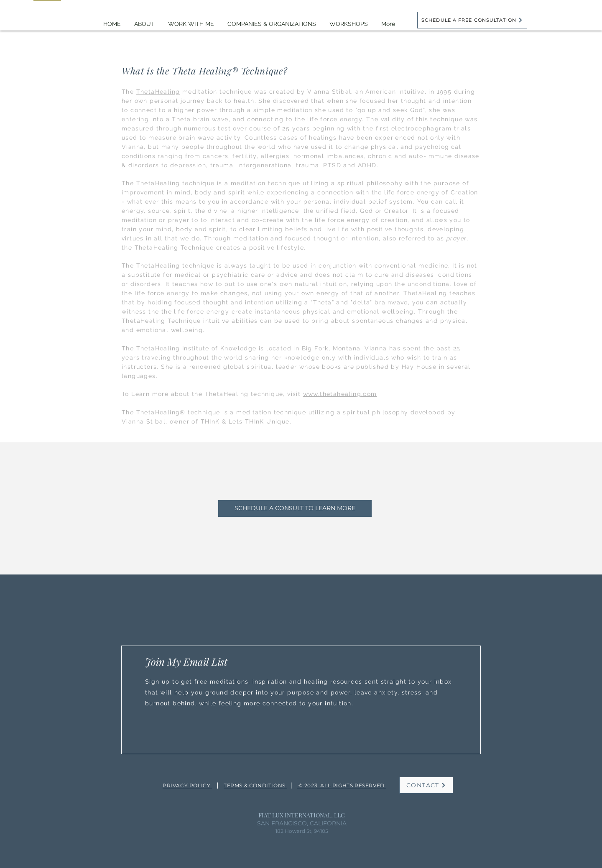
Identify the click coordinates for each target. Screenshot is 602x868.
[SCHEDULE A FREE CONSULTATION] (472, 20)
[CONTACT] (426, 785)
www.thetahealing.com (340, 394)
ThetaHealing (158, 92)
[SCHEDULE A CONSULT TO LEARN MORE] (295, 508)
